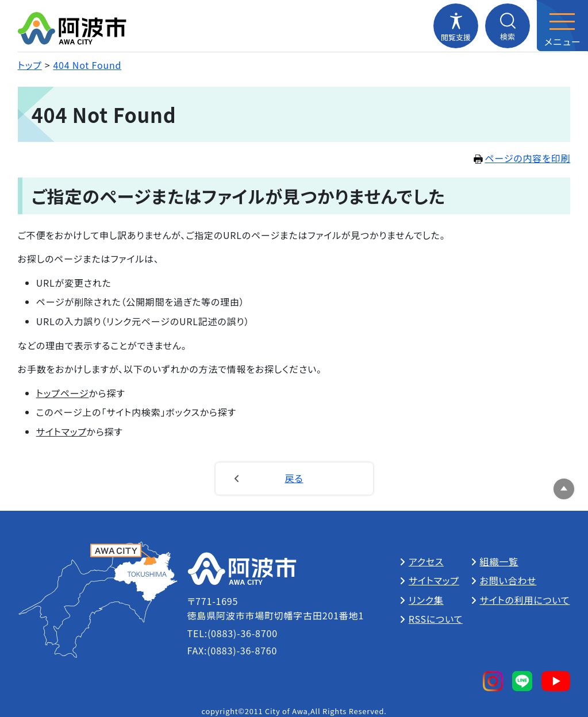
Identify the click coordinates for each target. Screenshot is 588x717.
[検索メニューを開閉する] (508, 26)
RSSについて (436, 619)
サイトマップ (62, 431)
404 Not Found (87, 65)
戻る (294, 478)
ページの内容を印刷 (522, 158)
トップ (30, 65)
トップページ (63, 393)
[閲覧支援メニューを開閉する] (456, 26)
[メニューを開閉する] (562, 26)
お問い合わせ (508, 580)
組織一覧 (499, 561)
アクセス (426, 561)
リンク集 (426, 600)
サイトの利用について (525, 600)
